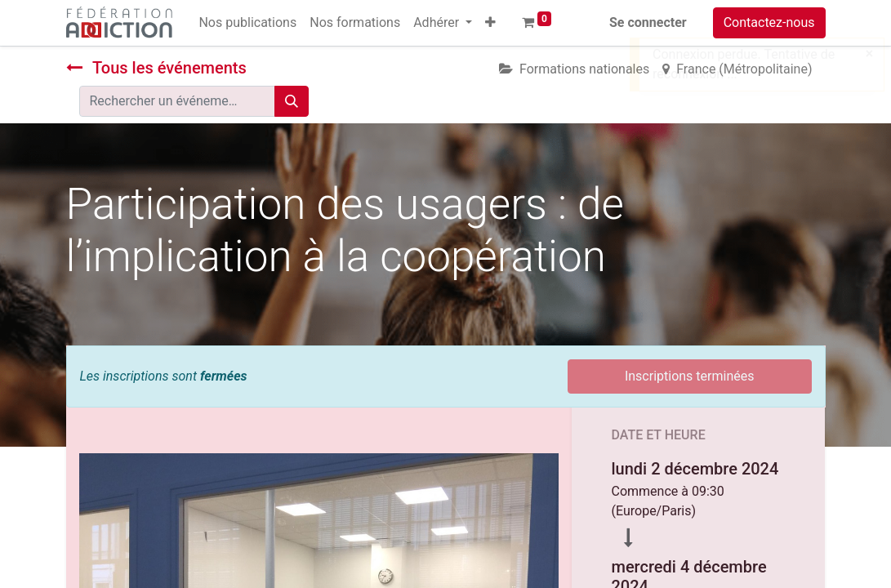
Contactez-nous (769, 22)
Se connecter (648, 22)
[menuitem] (247, 23)
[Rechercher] (292, 101)
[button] (490, 23)
